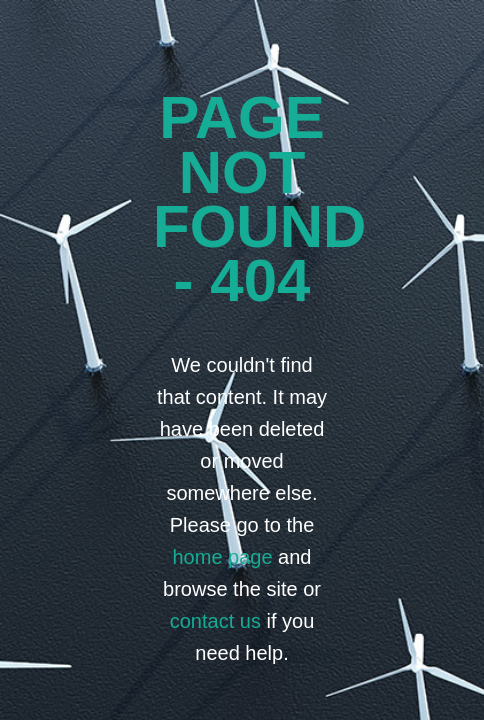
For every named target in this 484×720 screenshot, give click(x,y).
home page (222, 557)
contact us (215, 621)
